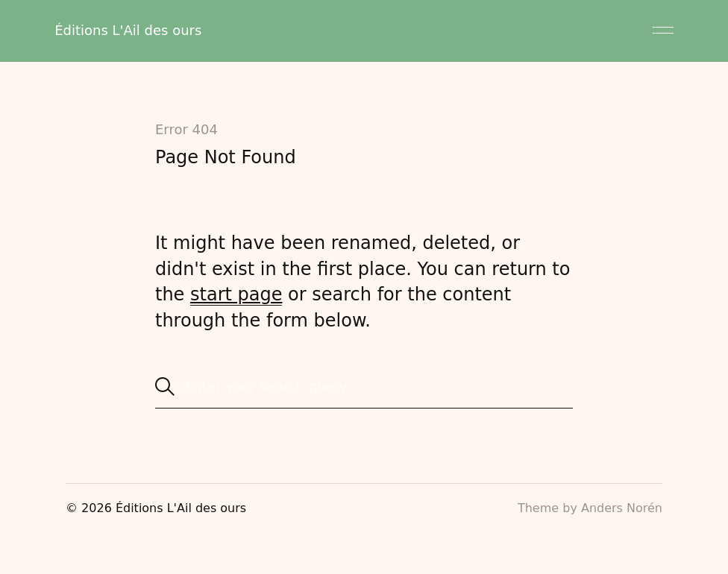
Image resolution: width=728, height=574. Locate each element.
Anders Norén (622, 508)
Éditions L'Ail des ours (128, 30)
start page (236, 294)
